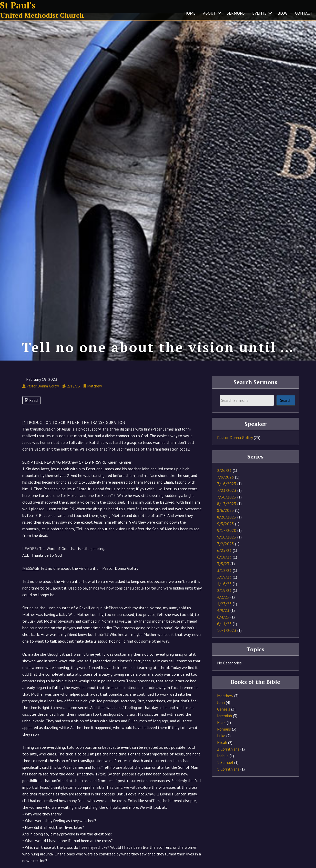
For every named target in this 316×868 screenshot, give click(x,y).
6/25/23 (224, 557)
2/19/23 (224, 597)
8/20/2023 (227, 524)
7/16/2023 (227, 491)
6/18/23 (224, 564)
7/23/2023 (227, 497)
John (221, 710)
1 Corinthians (228, 776)
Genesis (224, 716)
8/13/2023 (227, 511)
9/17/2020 (227, 537)
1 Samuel (225, 770)
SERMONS (236, 13)
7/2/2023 (226, 551)
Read (31, 407)
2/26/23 (224, 477)
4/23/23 (224, 611)
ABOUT (209, 13)
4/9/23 (223, 617)
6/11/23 (224, 631)
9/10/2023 (227, 544)
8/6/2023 (226, 517)
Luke (221, 743)
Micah (222, 750)
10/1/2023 (227, 637)
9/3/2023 (226, 531)
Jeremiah (225, 723)
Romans (224, 736)
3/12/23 (224, 577)
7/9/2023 (226, 484)
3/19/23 (224, 584)
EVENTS (259, 13)
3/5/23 (223, 571)
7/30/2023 (227, 504)
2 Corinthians (228, 756)
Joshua (223, 763)
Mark (221, 730)
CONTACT (304, 13)
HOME (190, 13)
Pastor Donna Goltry (235, 445)
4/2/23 (223, 604)
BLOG (283, 13)
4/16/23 (224, 591)
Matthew (225, 703)
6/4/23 (223, 624)
